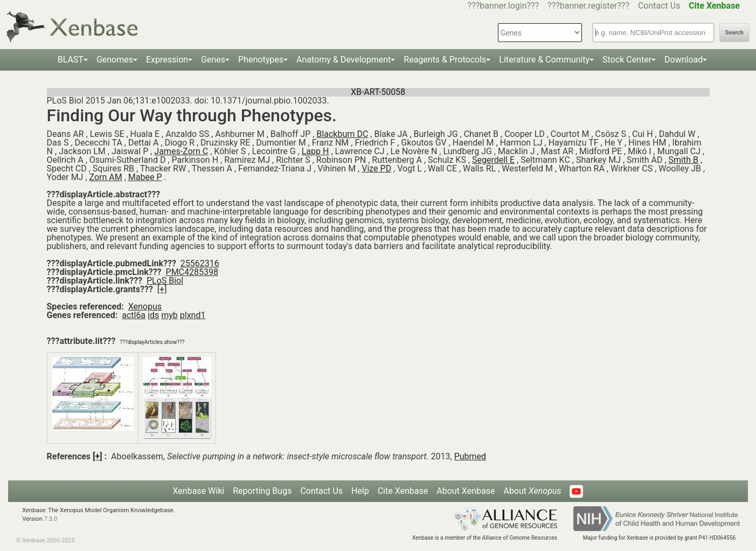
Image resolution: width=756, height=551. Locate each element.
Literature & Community (544, 60)
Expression (167, 60)
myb (169, 315)
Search (734, 33)
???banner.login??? (504, 6)
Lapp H (315, 151)
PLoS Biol (165, 281)
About (532, 491)
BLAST (71, 60)
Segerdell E (493, 160)
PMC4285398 (192, 272)
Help (360, 491)
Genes (213, 60)
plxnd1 (193, 315)
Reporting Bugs (262, 491)
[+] (162, 289)
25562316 (200, 263)
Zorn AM (106, 177)
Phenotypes (261, 60)
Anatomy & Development (344, 60)
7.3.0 (51, 519)
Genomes (115, 60)
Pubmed (470, 456)
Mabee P (145, 177)
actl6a (134, 315)
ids (153, 315)
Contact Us (659, 6)
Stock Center (627, 60)
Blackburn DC (342, 134)
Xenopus (145, 307)
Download (684, 60)
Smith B (684, 160)
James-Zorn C (181, 151)
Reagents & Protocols (445, 60)
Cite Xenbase (403, 491)
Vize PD (376, 168)
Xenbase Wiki (199, 491)
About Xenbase (466, 491)
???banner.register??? (588, 6)
